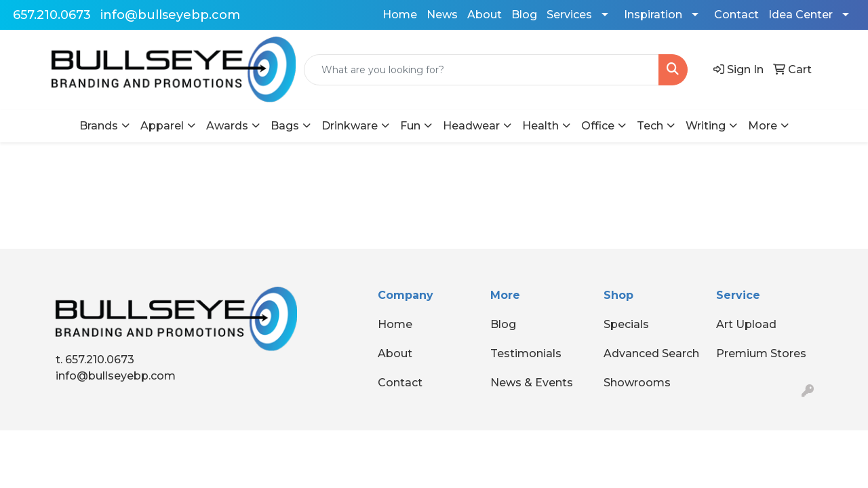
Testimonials (526, 353)
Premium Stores (761, 353)
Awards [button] (227, 126)
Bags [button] (285, 126)
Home (400, 15)
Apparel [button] (162, 126)
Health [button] (540, 126)
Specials (626, 324)
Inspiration (653, 15)
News (442, 15)
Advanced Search (651, 353)
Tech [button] (650, 126)
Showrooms (637, 383)
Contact (736, 15)
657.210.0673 (52, 15)
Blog (524, 15)
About (485, 15)
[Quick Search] (481, 70)
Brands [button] (99, 126)
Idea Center (801, 15)
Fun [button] (410, 126)
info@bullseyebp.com (170, 15)
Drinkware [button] (350, 126)
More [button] (763, 126)
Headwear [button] (471, 126)
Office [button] (598, 126)
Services (569, 15)
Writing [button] (706, 126)
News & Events (532, 383)
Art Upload (746, 324)
